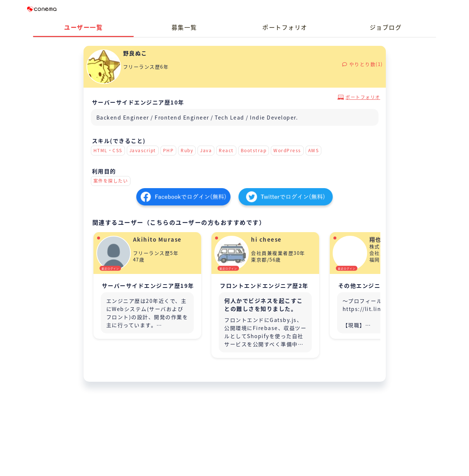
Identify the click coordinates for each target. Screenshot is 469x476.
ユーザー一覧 (83, 27)
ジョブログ (386, 27)
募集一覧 (184, 27)
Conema (42, 9)
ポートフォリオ (285, 27)
